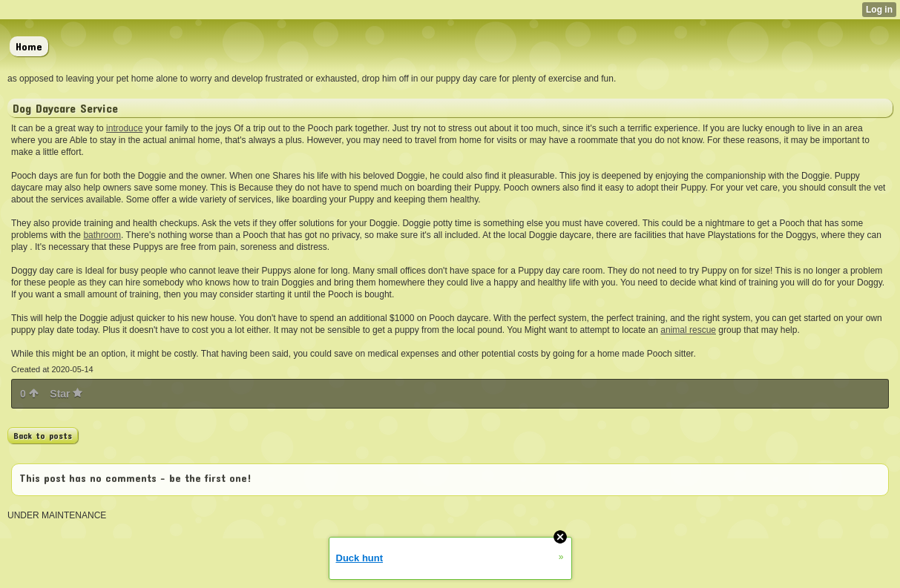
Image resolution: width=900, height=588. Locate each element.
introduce (124, 128)
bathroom (102, 235)
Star (66, 394)
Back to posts (43, 435)
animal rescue (688, 330)
